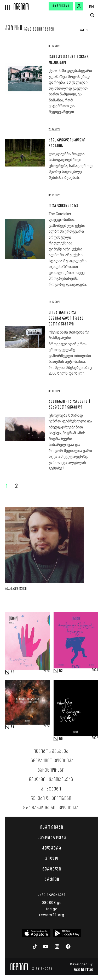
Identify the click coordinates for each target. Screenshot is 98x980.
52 (61, 671)
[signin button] (79, 6)
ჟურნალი (52, 869)
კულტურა (52, 848)
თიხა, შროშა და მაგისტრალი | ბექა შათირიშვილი (66, 318)
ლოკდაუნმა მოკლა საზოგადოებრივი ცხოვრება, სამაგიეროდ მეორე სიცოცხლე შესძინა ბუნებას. (71, 166)
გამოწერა (61, 6)
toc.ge (52, 909)
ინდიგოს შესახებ (51, 752)
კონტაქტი (51, 789)
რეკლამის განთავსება (51, 780)
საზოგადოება (52, 838)
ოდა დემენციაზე (63, 205)
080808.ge (52, 903)
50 (61, 739)
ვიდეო (52, 858)
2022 (95, 738)
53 (13, 672)
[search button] (92, 15)
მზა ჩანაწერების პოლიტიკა (51, 808)
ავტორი (14, 29)
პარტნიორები (51, 770)
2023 (47, 672)
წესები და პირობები (51, 799)
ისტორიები (52, 827)
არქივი (52, 879)
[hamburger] (7, 5)
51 (13, 727)
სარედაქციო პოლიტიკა (51, 761)
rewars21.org (52, 915)
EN (91, 7)
